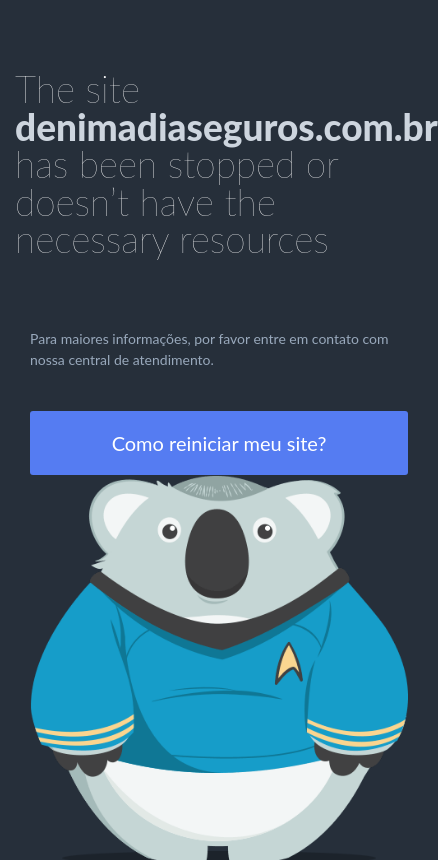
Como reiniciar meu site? (219, 443)
